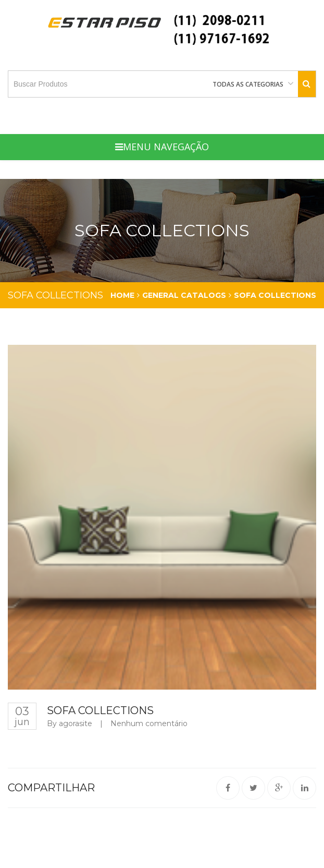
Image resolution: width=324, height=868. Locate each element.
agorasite (76, 724)
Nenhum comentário (149, 724)
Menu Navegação (162, 147)
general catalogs (184, 295)
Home (122, 295)
